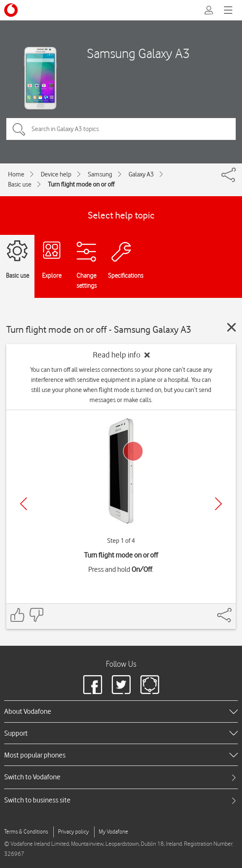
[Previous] (24, 504)
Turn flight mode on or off (81, 184)
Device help (56, 174)
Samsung (100, 174)
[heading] (121, 711)
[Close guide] (231, 327)
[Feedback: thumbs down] (36, 615)
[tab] (121, 777)
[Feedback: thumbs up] (18, 615)
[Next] (218, 504)
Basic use (20, 184)
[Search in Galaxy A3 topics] (121, 129)
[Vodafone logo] (11, 10)
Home (16, 174)
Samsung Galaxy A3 (138, 53)
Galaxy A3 (141, 174)
